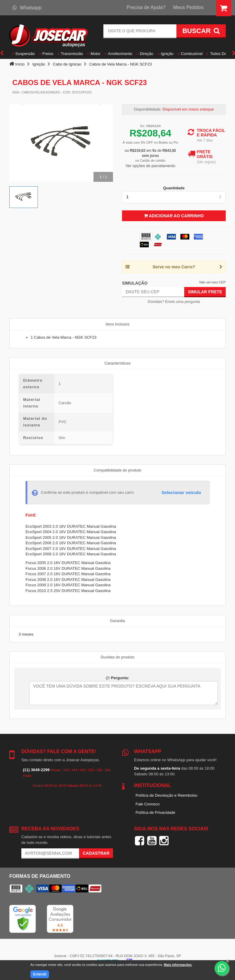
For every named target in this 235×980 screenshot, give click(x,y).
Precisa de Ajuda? (146, 7)
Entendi (40, 974)
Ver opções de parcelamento (151, 166)
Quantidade (174, 188)
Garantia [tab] (117, 621)
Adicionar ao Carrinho (174, 216)
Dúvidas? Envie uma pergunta (174, 302)
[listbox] (174, 197)
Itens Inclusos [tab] (117, 324)
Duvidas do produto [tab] (118, 657)
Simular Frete (205, 292)
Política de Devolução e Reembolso (166, 795)
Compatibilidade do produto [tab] (118, 470)
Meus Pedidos (188, 7)
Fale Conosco (148, 804)
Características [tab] (118, 363)
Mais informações (178, 965)
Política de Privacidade (155, 812)
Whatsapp (27, 8)
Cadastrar (96, 853)
